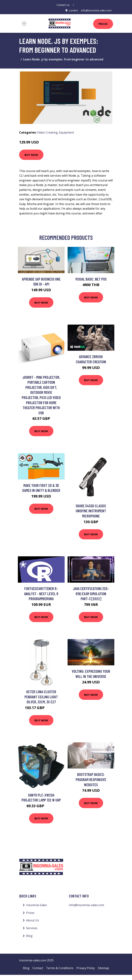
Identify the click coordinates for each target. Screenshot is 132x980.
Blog (29, 936)
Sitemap (103, 968)
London (73, 10)
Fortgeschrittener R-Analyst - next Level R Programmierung (41, 594)
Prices (103, 24)
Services (32, 928)
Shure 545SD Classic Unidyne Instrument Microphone (91, 511)
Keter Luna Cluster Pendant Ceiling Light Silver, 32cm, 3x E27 (41, 697)
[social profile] (73, 5)
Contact (38, 968)
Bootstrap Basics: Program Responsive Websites (91, 779)
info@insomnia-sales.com (96, 10)
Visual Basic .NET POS (91, 279)
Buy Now (31, 155)
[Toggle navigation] (24, 23)
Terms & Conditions (60, 968)
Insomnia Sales (37, 905)
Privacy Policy (86, 968)
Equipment (67, 132)
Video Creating (47, 132)
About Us (33, 920)
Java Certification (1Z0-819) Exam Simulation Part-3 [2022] (91, 594)
